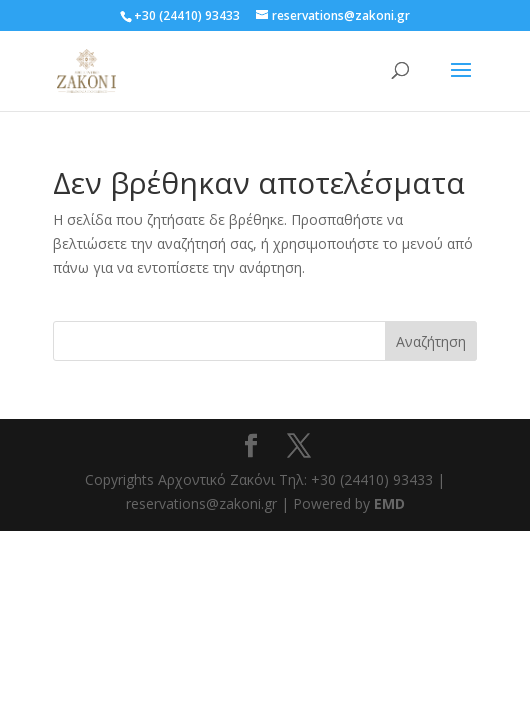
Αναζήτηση (431, 341)
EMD (389, 503)
